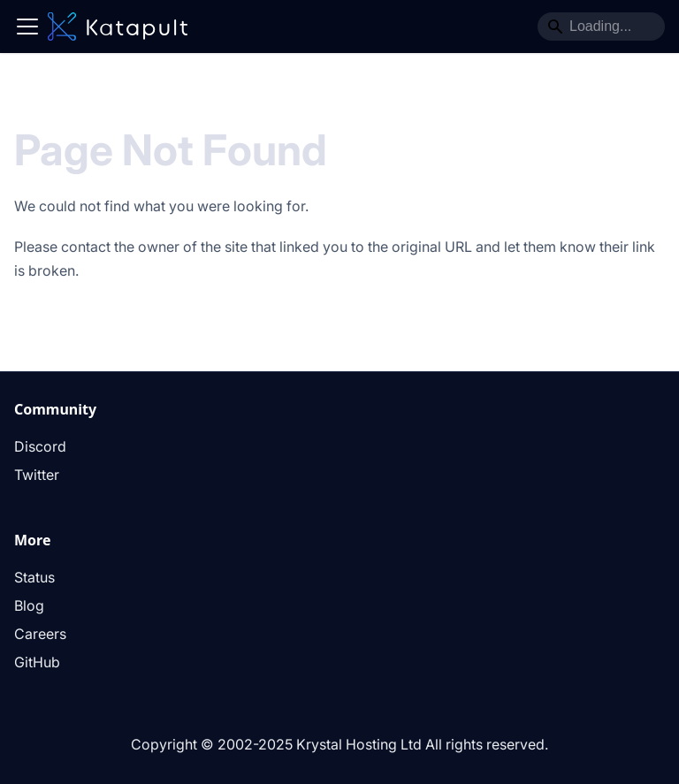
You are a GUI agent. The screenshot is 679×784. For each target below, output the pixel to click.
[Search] (601, 27)
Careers (40, 634)
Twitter (37, 475)
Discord (40, 446)
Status (34, 577)
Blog (29, 605)
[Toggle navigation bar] (27, 27)
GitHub (37, 662)
